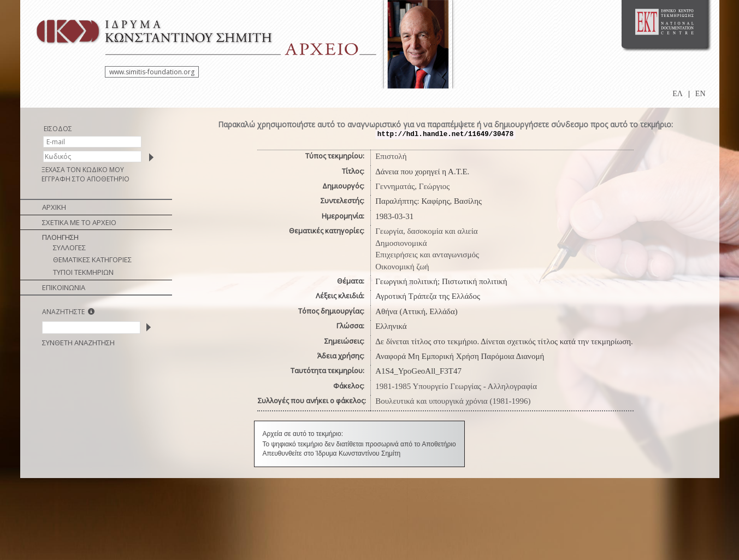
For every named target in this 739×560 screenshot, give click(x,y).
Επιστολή (391, 156)
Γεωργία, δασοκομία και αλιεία (427, 231)
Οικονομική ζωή (402, 267)
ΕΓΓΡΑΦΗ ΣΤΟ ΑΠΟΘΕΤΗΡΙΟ (85, 179)
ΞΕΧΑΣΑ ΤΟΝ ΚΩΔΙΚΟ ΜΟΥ (83, 170)
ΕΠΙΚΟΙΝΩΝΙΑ (64, 287)
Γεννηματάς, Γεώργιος (412, 186)
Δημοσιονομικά (401, 243)
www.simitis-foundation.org (152, 72)
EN (700, 94)
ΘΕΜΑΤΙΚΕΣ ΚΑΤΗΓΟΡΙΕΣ (92, 260)
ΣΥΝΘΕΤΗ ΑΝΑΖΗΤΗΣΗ (78, 343)
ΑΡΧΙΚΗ (54, 207)
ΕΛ (678, 94)
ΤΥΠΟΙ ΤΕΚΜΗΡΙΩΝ (83, 272)
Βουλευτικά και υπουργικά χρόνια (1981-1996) (453, 401)
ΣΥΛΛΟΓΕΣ (69, 247)
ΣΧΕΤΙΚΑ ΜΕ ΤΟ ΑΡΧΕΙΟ (79, 222)
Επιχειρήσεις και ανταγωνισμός (427, 255)
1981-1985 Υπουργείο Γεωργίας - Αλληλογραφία (456, 386)
